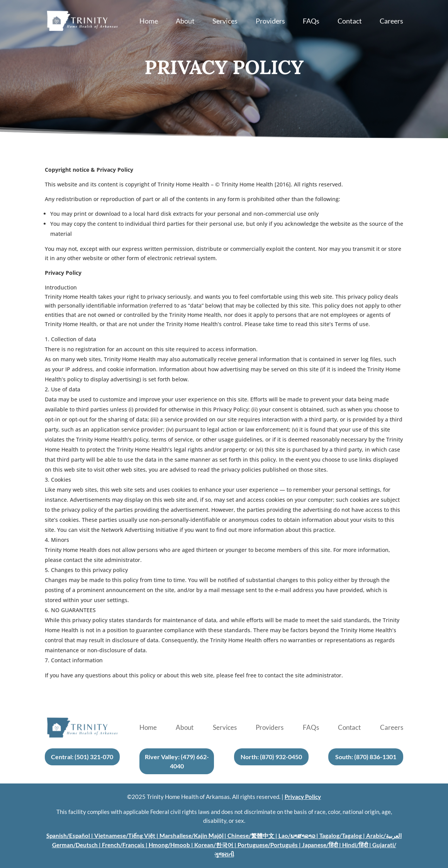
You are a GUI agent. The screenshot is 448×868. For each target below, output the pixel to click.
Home (149, 22)
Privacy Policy (303, 797)
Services (225, 22)
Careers (391, 22)
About (185, 22)
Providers (270, 22)
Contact (350, 22)
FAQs (311, 22)
